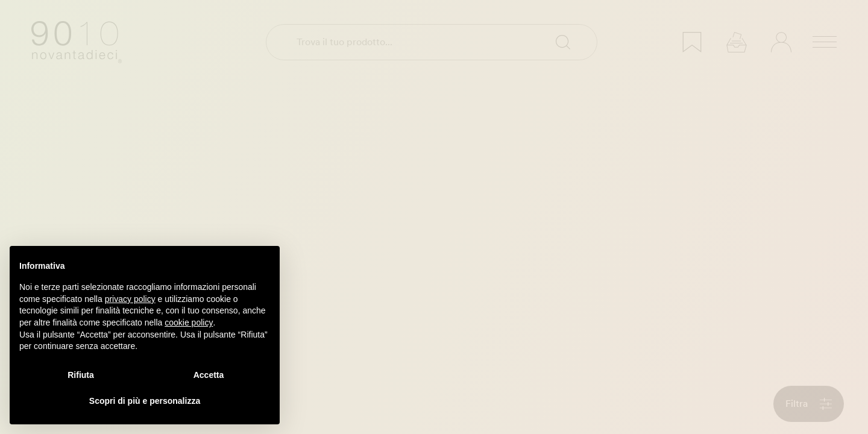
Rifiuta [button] (81, 375)
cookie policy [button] (189, 322)
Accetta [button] (209, 375)
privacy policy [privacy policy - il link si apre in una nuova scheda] (130, 299)
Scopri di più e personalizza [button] (145, 401)
